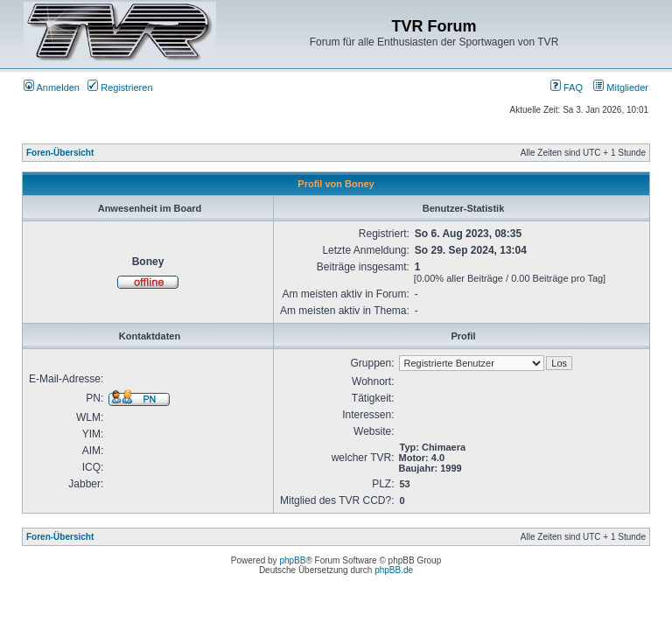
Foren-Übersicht (60, 153)
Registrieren (120, 87)
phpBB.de (394, 570)
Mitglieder (621, 87)
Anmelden (52, 87)
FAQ (567, 87)
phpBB (292, 560)
